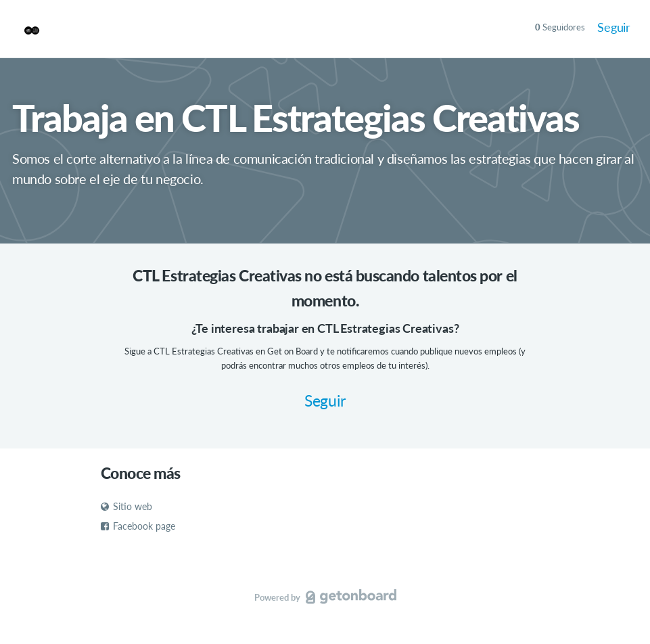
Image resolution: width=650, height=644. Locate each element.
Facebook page (138, 526)
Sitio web (126, 506)
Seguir (614, 27)
